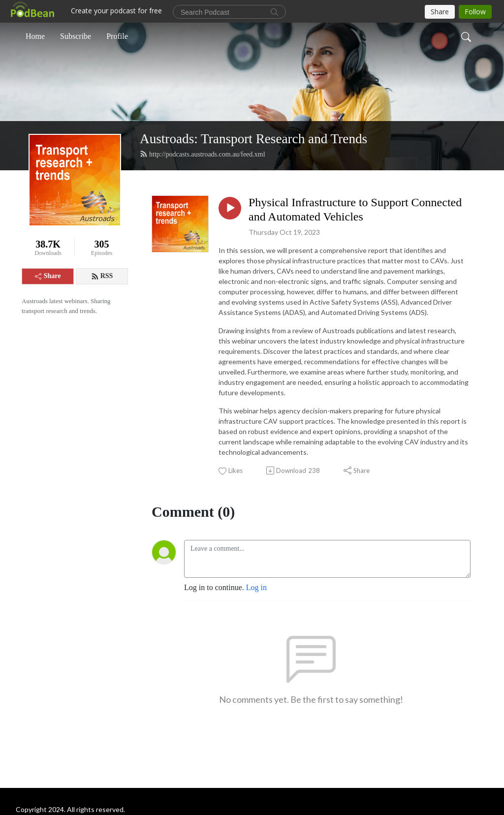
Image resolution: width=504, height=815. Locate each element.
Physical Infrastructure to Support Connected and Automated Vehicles (355, 209)
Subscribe (76, 36)
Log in (256, 587)
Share (48, 276)
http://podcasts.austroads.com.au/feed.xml (203, 154)
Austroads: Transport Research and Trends (253, 139)
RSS (102, 276)
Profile (117, 36)
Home (35, 36)
